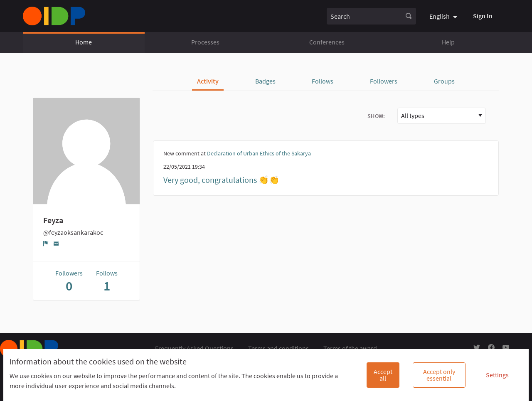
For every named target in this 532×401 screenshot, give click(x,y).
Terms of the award (350, 348)
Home (84, 42)
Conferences (327, 42)
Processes (205, 42)
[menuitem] (445, 16)
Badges (265, 81)
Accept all (383, 375)
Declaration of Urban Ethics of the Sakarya (259, 153)
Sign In (483, 16)
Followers (384, 81)
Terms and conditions (278, 348)
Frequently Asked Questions (194, 348)
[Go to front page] (54, 16)
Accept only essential (439, 375)
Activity (208, 81)
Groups (444, 81)
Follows (323, 81)
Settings (497, 375)
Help (448, 42)
